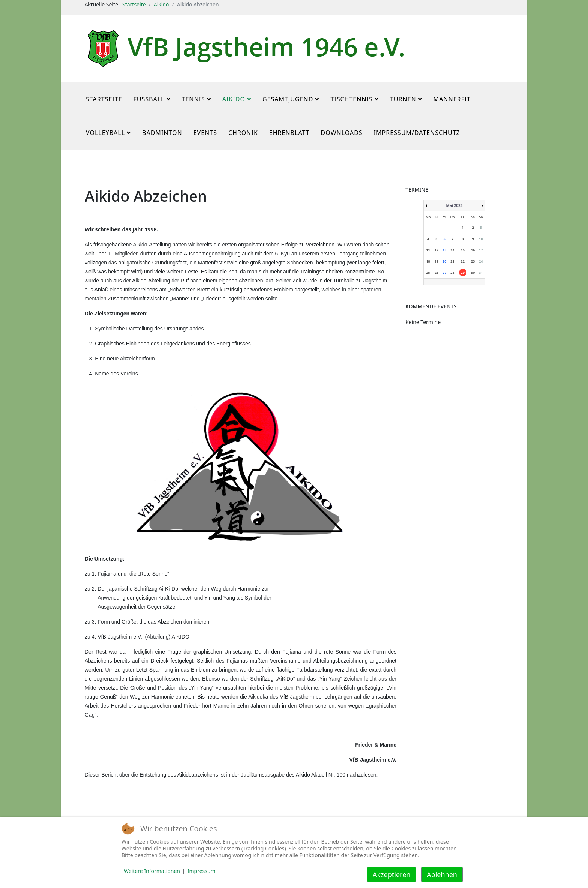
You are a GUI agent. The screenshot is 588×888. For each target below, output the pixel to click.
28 (452, 272)
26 (436, 272)
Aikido (161, 4)
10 (481, 239)
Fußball (149, 99)
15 (463, 250)
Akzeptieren (391, 874)
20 (444, 261)
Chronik (243, 133)
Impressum (202, 871)
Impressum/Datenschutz (417, 133)
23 (473, 261)
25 (428, 272)
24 (481, 261)
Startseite (134, 4)
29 (463, 272)
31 (481, 272)
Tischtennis (351, 99)
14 (452, 250)
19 (436, 261)
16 (473, 250)
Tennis (193, 99)
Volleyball (105, 133)
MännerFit (452, 99)
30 (473, 272)
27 (444, 272)
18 (428, 261)
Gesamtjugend (288, 99)
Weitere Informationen (152, 871)
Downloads (342, 133)
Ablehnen (442, 874)
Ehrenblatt (289, 133)
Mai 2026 (454, 205)
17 (481, 250)
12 (436, 250)
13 (444, 250)
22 (463, 261)
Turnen (403, 99)
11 (428, 250)
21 (452, 261)
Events (205, 133)
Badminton (162, 133)
